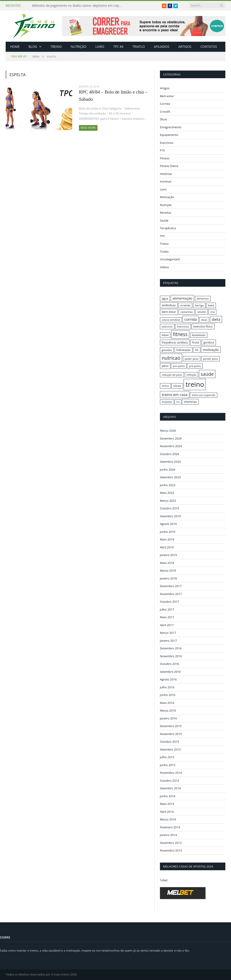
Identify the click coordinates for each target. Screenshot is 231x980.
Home (15, 47)
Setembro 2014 (170, 788)
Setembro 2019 (170, 516)
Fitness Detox (169, 166)
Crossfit (165, 112)
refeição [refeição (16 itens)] (192, 375)
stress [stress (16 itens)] (165, 386)
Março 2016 (168, 710)
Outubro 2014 (170, 780)
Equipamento (169, 135)
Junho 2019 (168, 531)
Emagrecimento (171, 127)
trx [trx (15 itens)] (178, 402)
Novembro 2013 (171, 850)
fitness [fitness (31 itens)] (180, 334)
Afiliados (162, 47)
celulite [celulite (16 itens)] (202, 312)
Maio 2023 (167, 493)
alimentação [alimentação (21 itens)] (182, 298)
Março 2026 (168, 430)
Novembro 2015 (171, 734)
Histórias (166, 174)
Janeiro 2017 (169, 640)
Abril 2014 (167, 811)
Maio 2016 (167, 703)
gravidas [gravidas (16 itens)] (167, 350)
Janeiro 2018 (169, 578)
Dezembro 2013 (171, 843)
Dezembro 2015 (171, 726)
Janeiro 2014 (169, 835)
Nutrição (79, 47)
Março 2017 (168, 633)
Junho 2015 (168, 765)
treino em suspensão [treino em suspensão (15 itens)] (203, 395)
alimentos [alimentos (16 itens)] (203, 299)
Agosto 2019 (168, 524)
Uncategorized (170, 259)
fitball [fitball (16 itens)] (165, 335)
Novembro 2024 (171, 446)
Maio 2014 (167, 804)
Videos (164, 267)
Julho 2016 (167, 687)
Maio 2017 (167, 617)
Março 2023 (168, 500)
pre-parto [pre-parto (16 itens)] (195, 366)
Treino (56, 47)
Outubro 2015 (170, 742)
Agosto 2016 (168, 679)
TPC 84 (118, 47)
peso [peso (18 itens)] (165, 366)
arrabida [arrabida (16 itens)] (185, 305)
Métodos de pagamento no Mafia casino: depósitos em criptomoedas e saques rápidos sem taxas (78, 6)
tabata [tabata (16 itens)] (177, 386)
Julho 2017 (167, 609)
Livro (100, 47)
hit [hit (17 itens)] (197, 350)
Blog (33, 47)
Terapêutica (168, 228)
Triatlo (139, 47)
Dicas (164, 119)
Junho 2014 (168, 796)
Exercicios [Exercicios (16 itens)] (183, 326)
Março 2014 (168, 819)
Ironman (166, 181)
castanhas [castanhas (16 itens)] (187, 312)
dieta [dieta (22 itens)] (216, 319)
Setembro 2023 (170, 477)
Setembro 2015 (170, 749)
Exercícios (167, 143)
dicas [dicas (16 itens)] (204, 320)
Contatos (209, 47)
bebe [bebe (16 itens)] (211, 305)
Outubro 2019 (170, 508)
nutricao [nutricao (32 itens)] (171, 358)
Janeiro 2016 (169, 718)
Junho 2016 (168, 695)
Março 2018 (168, 570)
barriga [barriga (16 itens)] (199, 305)
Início (25, 56)
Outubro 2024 (170, 454)
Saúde (164, 220)
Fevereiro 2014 (170, 827)
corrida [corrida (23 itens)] (191, 319)
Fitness (165, 158)
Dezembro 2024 (171, 438)
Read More (88, 128)
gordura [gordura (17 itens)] (209, 342)
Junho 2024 (168, 469)
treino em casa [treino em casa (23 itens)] (175, 395)
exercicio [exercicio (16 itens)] (167, 326)
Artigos (185, 47)
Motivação (167, 197)
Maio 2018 (167, 563)
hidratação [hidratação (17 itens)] (184, 350)
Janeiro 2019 (169, 555)
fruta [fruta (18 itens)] (196, 342)
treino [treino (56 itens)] (195, 384)
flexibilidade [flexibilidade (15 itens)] (199, 335)
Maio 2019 (167, 539)
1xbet (164, 880)
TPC (163, 236)
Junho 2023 (168, 485)
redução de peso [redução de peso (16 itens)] (172, 375)
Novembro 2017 (171, 594)
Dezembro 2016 (171, 648)
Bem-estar (167, 96)
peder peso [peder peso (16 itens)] (192, 359)
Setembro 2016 (170, 671)
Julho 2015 (167, 757)
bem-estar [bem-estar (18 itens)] (169, 312)
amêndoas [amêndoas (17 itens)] (169, 305)
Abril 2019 (167, 547)
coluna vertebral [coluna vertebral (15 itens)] (171, 320)
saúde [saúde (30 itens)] (207, 374)
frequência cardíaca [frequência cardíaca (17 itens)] (175, 342)
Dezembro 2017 (171, 586)
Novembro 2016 (171, 656)
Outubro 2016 (170, 664)
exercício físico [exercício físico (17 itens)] (203, 326)
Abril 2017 (167, 625)
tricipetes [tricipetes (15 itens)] (167, 402)
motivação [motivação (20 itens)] (211, 350)
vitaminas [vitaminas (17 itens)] (190, 402)
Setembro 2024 (170, 462)
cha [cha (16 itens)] (212, 312)
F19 (162, 150)
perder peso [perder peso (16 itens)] (210, 359)
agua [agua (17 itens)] (165, 298)
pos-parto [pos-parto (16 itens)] (179, 366)
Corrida (165, 104)
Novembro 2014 (171, 773)
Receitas (166, 213)
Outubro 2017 (170, 602)
